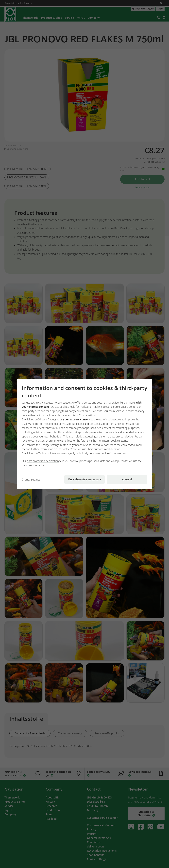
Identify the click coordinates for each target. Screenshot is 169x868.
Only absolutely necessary (84, 479)
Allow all (127, 479)
